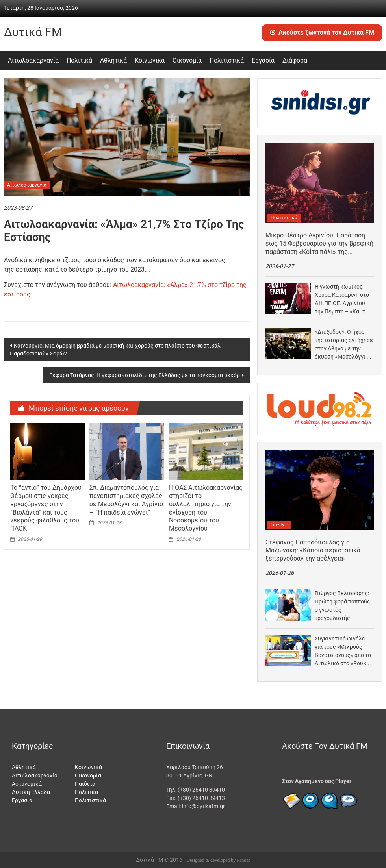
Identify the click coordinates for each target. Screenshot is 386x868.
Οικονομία (187, 60)
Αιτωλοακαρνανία (33, 60)
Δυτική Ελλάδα (31, 792)
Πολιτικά (79, 60)
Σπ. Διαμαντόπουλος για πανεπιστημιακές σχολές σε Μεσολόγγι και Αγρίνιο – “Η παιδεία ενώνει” (126, 500)
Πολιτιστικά (227, 60)
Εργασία (263, 60)
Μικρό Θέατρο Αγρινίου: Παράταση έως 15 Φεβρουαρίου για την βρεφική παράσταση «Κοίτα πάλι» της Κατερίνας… (319, 244)
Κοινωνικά (150, 60)
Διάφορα (295, 60)
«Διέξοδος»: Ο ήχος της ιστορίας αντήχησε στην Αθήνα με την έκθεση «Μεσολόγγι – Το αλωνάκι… (344, 345)
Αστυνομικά (27, 784)
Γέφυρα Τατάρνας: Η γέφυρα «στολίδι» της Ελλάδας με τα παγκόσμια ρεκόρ (145, 375)
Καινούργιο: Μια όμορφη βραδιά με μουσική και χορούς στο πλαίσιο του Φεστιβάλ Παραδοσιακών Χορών (115, 350)
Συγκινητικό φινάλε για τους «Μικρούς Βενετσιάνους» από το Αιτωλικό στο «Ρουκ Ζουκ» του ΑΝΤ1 (343, 651)
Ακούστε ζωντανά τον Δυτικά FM (322, 32)
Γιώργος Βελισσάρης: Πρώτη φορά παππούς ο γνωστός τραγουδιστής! (342, 606)
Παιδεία (85, 784)
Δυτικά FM (33, 32)
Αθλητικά (113, 60)
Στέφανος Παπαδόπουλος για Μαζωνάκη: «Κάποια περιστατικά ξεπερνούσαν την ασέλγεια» (313, 551)
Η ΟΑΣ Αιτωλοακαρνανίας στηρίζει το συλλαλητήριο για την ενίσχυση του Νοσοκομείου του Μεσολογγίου (206, 508)
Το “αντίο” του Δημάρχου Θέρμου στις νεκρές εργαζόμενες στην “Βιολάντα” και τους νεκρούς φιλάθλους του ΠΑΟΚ (46, 508)
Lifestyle (279, 525)
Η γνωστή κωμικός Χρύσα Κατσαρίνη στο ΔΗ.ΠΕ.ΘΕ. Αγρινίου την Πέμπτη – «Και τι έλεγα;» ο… (342, 300)
